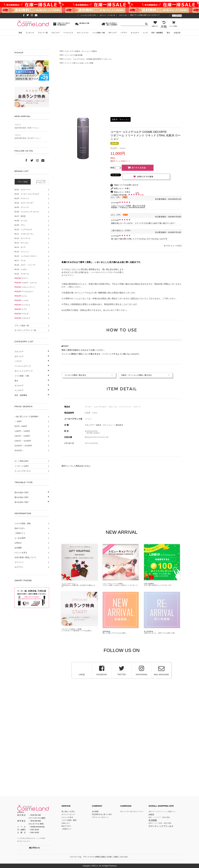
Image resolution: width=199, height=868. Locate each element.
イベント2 (69, 55)
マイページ (19, 562)
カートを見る (173, 24)
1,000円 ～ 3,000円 (22, 431)
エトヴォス (22, 305)
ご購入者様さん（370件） (121, 231)
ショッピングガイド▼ (88, 15)
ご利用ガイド (20, 533)
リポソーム (107, 59)
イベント (68, 63)
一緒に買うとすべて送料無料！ (27, 417)
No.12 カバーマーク (23, 238)
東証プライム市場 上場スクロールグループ (145, 15)
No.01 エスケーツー (23, 190)
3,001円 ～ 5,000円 (22, 436)
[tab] (23, 182)
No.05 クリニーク (22, 207)
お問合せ (18, 543)
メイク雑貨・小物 (22, 376)
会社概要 (18, 548)
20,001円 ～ (19, 450)
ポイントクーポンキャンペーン (132, 811)
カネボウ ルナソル (26, 283)
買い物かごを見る (68, 811)
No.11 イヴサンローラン (24, 234)
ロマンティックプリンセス (161, 826)
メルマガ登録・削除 (23, 523)
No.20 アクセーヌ (22, 274)
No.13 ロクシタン (22, 243)
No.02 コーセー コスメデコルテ (27, 194)
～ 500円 (18, 421)
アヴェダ (21, 314)
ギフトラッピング (68, 814)
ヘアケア (124, 33)
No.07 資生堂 (20, 216)
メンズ (145, 33)
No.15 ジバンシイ (22, 252)
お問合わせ (35, 848)
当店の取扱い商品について (25, 557)
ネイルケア (135, 33)
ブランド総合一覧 (22, 326)
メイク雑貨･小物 (99, 33)
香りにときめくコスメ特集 (83, 63)
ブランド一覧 (43, 33)
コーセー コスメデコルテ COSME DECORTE (83, 59)
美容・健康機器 (157, 33)
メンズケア (19, 390)
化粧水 (94, 51)
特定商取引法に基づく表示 (102, 814)
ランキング (30, 33)
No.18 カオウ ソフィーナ (25, 265)
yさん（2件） (116, 215)
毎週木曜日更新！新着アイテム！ (32, 126)
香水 (168, 33)
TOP (61, 51)
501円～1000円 (21, 426)
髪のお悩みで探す (22, 497)
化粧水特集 (78, 55)
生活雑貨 (153, 820)
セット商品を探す (22, 461)
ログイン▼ (123, 15)
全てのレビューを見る (173, 246)
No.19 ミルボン (21, 269)
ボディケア (112, 33)
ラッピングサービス (23, 471)
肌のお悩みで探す (22, 492)
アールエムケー (24, 292)
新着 (20, 33)
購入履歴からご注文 (164, 24)
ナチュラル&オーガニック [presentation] (41, 182)
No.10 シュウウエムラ (23, 229)
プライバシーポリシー (100, 817)
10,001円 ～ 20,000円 (23, 446)
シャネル (21, 300)
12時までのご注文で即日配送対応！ (61, 24)
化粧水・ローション (83, 51)
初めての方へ (20, 528)
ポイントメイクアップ (23, 371)
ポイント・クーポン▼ (107, 15)
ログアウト (19, 567)
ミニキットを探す (22, 466)
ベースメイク (68, 33)
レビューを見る (21, 553)
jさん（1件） (116, 197)
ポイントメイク (83, 33)
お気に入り (155, 24)
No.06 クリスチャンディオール (27, 212)
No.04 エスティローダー (24, 203)
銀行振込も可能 (82, 24)
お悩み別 (177, 33)
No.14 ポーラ (20, 247)
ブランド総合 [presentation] (23, 182)
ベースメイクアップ (23, 366)
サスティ (21, 278)
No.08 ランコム (21, 221)
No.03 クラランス (22, 198)
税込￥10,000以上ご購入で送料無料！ (110, 24)
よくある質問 (20, 538)
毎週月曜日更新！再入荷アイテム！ (32, 137)
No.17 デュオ (20, 261)
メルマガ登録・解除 (69, 820)
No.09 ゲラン (20, 225)
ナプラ (21, 309)
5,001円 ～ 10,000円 (23, 441)
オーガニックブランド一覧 (25, 330)
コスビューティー (25, 287)
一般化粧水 (119, 425)
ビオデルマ (22, 318)
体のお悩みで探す (22, 502)
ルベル (21, 296)
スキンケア (55, 33)
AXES (151, 814)
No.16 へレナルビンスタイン (26, 256)
